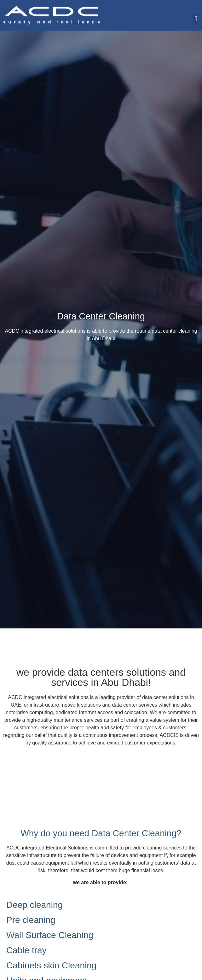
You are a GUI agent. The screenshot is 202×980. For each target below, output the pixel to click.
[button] (196, 19)
